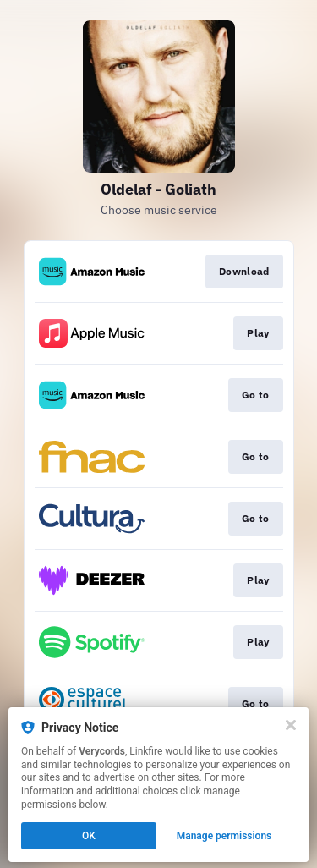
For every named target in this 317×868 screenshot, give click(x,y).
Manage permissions (224, 836)
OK (89, 836)
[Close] (291, 725)
